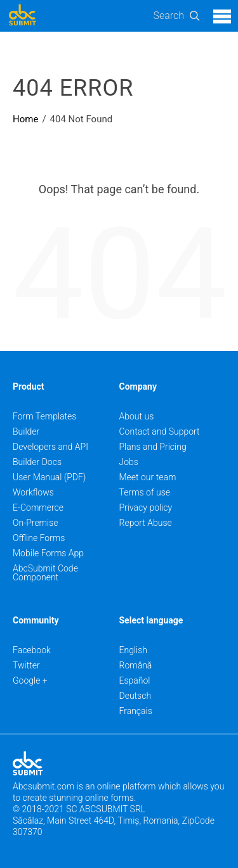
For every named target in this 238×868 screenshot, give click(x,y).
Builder (26, 431)
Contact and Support (160, 431)
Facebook (32, 650)
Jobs (129, 462)
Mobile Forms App (48, 553)
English (134, 650)
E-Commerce (38, 507)
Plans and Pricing (153, 447)
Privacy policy (146, 507)
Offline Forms (39, 538)
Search (169, 16)
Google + (30, 680)
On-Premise (36, 523)
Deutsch (136, 696)
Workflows (33, 492)
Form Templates (44, 416)
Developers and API (50, 447)
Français (136, 711)
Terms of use (145, 492)
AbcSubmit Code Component (45, 573)
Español (135, 680)
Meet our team (148, 477)
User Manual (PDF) (49, 477)
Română (136, 665)
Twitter (26, 665)
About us (137, 416)
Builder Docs (37, 462)
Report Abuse (146, 523)
